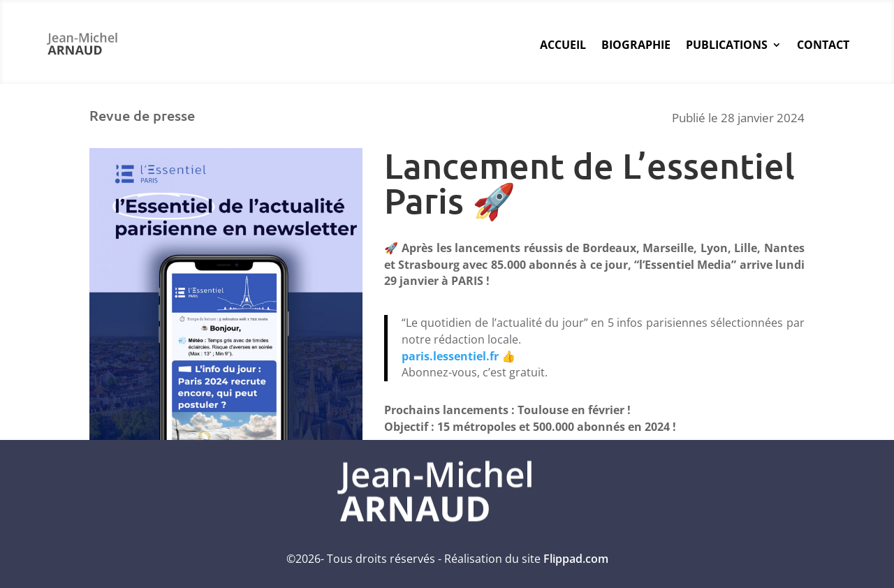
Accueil (563, 45)
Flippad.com (576, 559)
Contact (823, 45)
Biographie (636, 45)
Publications (727, 45)
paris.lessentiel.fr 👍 (459, 356)
